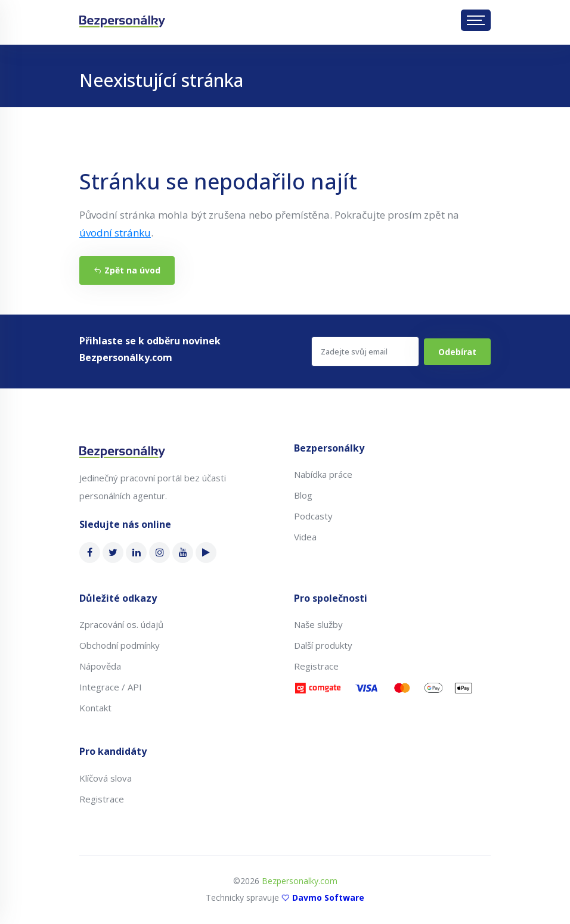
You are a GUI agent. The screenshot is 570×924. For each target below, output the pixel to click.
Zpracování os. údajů (121, 624)
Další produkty (323, 645)
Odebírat (457, 352)
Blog (303, 495)
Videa (305, 537)
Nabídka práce (323, 474)
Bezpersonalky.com (300, 881)
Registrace (316, 666)
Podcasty (313, 516)
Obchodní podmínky (120, 645)
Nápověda (100, 666)
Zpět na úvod (127, 270)
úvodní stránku (115, 233)
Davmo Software (328, 897)
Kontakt (95, 708)
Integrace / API (111, 687)
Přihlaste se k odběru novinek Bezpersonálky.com (150, 349)
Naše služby (318, 624)
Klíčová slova (106, 778)
